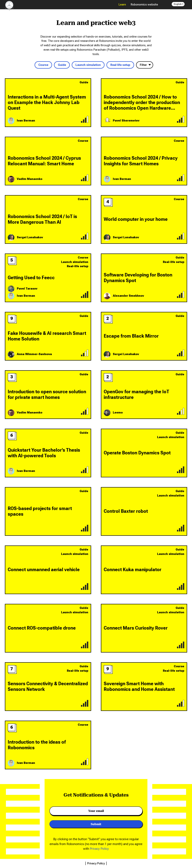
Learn (122, 4)
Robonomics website (144, 4)
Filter (143, 65)
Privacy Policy (99, 849)
